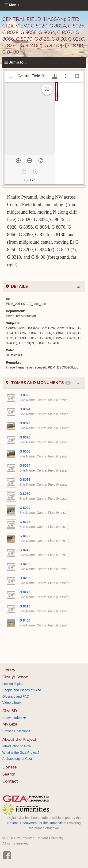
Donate (10, 767)
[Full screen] (77, 76)
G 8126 (25, 522)
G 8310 (25, 606)
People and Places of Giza (22, 690)
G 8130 (25, 536)
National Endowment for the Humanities (36, 823)
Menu (14, 5)
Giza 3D (10, 711)
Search (9, 774)
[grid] (69, 133)
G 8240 (25, 550)
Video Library (12, 703)
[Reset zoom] (41, 161)
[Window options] (66, 76)
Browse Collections (16, 731)
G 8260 (25, 578)
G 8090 (25, 508)
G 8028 (25, 437)
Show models (12, 718)
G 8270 (25, 592)
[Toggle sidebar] (11, 76)
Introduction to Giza (17, 746)
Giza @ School (16, 677)
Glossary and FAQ (16, 696)
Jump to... (18, 62)
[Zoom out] (30, 161)
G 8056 (25, 451)
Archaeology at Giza (17, 759)
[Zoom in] (18, 161)
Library (9, 670)
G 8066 (25, 480)
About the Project (19, 739)
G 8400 (25, 620)
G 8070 (25, 494)
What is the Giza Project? (21, 753)
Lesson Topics (13, 684)
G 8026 (25, 423)
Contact (10, 781)
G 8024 (25, 409)
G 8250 (25, 564)
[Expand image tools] (47, 89)
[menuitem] (44, 718)
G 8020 (25, 395)
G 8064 (25, 465)
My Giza (10, 724)
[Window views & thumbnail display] (54, 76)
